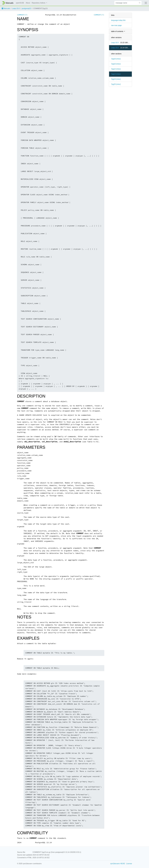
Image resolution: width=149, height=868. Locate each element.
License (129, 864)
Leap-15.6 (16, 8)
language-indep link (118, 20)
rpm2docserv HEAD (118, 864)
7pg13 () (116, 74)
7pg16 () (116, 59)
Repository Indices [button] (39, 3)
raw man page (116, 25)
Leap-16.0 (115, 43)
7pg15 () (116, 84)
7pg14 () (116, 79)
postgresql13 (26, 8)
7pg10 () (116, 64)
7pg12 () (116, 69)
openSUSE (20, 3)
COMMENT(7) (22, 15)
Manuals (6, 8)
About (28, 3)
